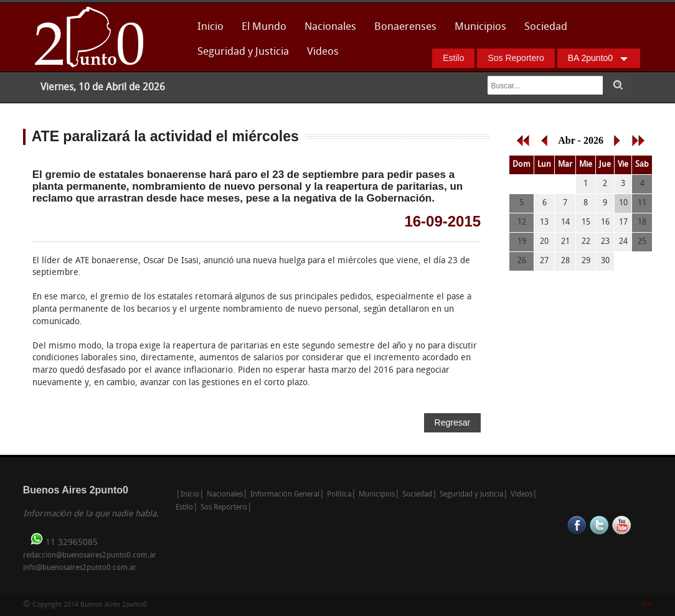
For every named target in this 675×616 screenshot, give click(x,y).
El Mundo (264, 27)
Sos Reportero (516, 58)
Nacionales (330, 27)
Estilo (453, 58)
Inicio (210, 27)
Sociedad (546, 27)
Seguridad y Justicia (243, 52)
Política (339, 495)
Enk (647, 604)
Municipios (480, 27)
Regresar (453, 422)
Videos (323, 52)
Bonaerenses (402, 31)
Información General (285, 495)
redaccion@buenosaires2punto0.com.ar (90, 556)
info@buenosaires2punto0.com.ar (80, 568)
